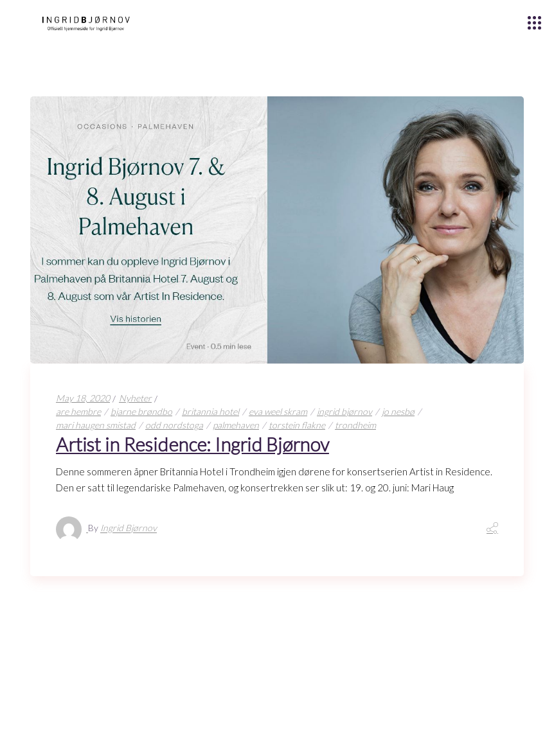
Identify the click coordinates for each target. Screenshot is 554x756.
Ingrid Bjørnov (129, 528)
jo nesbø (398, 411)
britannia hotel (210, 411)
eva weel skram (278, 411)
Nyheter (135, 398)
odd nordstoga (174, 425)
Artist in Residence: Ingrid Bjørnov (192, 444)
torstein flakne (297, 425)
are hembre (78, 411)
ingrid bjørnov (344, 411)
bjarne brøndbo (141, 411)
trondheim (355, 425)
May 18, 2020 (83, 398)
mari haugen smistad (96, 425)
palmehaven (236, 425)
